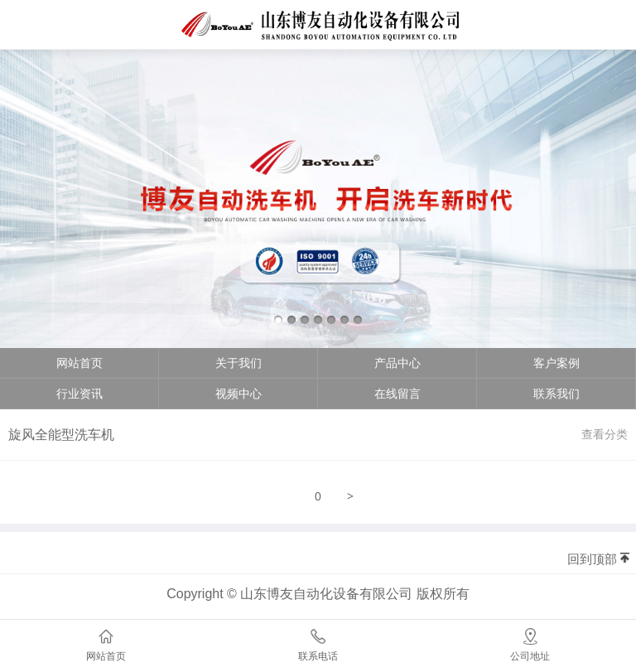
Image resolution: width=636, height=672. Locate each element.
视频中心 (238, 394)
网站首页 (79, 363)
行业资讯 (79, 394)
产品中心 (397, 363)
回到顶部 (592, 559)
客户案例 (556, 363)
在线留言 (397, 394)
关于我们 (238, 363)
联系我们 (556, 394)
